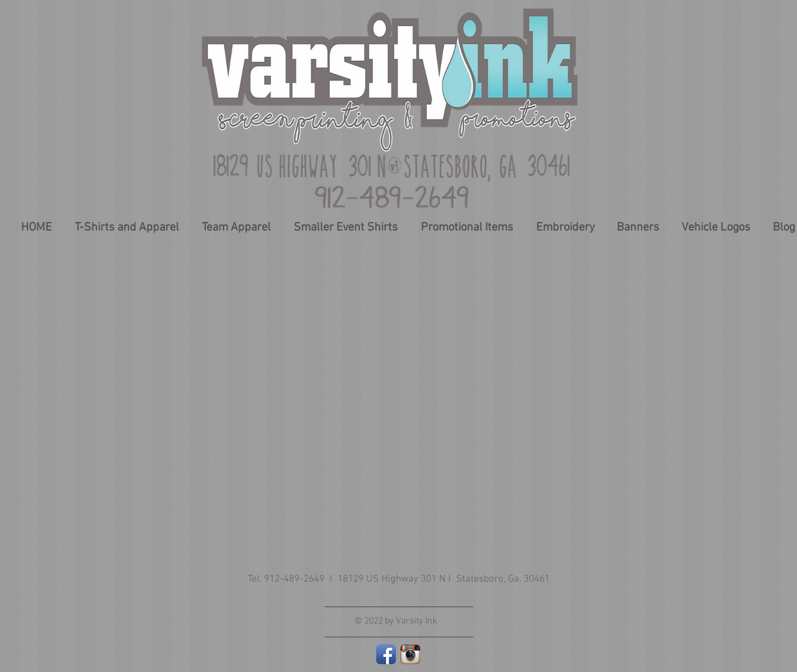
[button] (467, 228)
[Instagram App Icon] (410, 654)
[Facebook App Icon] (386, 654)
